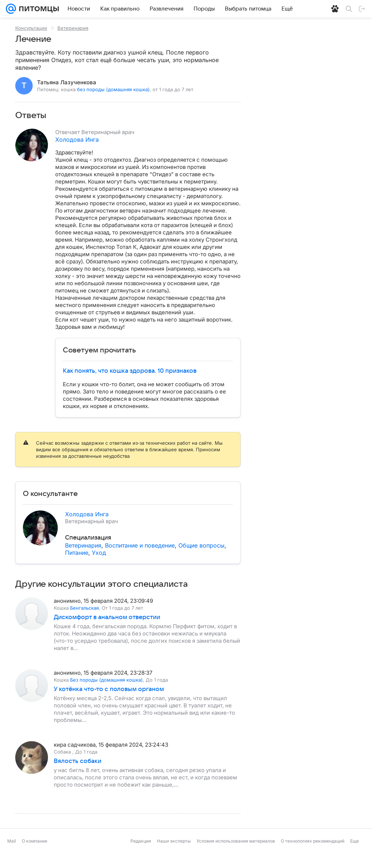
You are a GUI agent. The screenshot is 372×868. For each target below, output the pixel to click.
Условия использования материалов (236, 855)
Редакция (141, 855)
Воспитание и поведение (140, 545)
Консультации (31, 28)
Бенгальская (84, 622)
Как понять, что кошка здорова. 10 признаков (130, 371)
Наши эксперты (174, 855)
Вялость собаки (78, 776)
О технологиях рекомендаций (313, 855)
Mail (12, 855)
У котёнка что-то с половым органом (109, 704)
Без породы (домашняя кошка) (106, 694)
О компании (35, 855)
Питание (77, 553)
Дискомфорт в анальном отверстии (107, 632)
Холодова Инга (77, 140)
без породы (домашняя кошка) (113, 89)
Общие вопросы (201, 545)
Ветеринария (73, 28)
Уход (99, 553)
